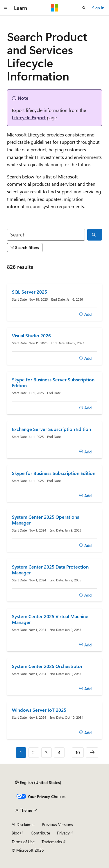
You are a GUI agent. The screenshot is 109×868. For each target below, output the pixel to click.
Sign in (98, 8)
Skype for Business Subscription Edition (54, 473)
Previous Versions (57, 824)
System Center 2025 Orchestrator (47, 666)
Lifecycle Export (29, 117)
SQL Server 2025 (30, 292)
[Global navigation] (6, 8)
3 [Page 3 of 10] (46, 752)
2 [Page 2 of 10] (34, 752)
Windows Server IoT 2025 (39, 710)
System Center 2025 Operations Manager (45, 520)
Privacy (63, 833)
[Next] (92, 753)
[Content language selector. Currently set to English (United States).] (38, 783)
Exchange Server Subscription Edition (51, 429)
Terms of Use (23, 842)
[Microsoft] (55, 8)
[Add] (85, 314)
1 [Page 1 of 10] (21, 752)
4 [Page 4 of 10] (59, 752)
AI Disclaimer (23, 824)
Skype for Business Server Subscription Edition (53, 383)
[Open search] (84, 8)
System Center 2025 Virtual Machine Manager (50, 619)
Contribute (40, 833)
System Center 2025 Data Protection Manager (50, 570)
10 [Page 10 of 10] (78, 752)
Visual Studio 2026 (31, 336)
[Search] (46, 235)
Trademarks (52, 842)
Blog (16, 833)
